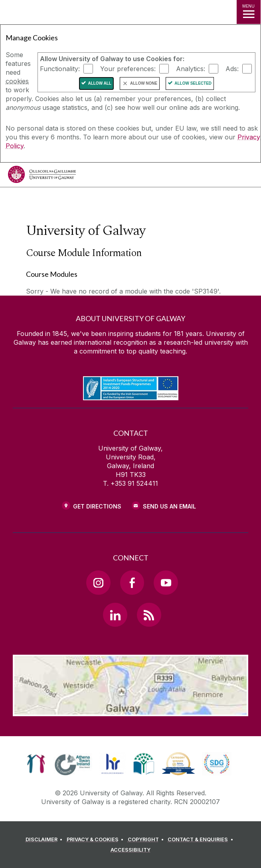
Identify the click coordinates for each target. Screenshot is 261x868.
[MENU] (249, 12)
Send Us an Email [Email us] (169, 506)
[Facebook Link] (132, 582)
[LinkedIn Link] (115, 615)
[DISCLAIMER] (45, 840)
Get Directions (97, 506)
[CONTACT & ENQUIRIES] (202, 840)
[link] (36, 764)
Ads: (232, 69)
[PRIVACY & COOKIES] (96, 840)
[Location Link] (130, 710)
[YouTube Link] (166, 582)
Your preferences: (128, 69)
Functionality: (60, 69)
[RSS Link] (149, 615)
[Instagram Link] (98, 582)
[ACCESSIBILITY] (130, 850)
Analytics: (191, 69)
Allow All (100, 83)
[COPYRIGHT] (147, 840)
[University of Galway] (42, 176)
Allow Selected (193, 83)
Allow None (144, 83)
